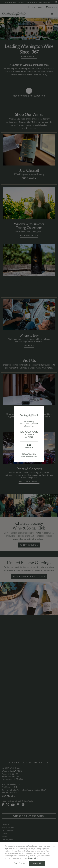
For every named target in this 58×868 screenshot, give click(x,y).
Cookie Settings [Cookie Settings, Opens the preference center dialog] (19, 863)
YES (29, 446)
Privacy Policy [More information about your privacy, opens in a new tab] (33, 858)
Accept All (37, 863)
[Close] (54, 846)
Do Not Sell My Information (29, 456)
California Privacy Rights (29, 454)
